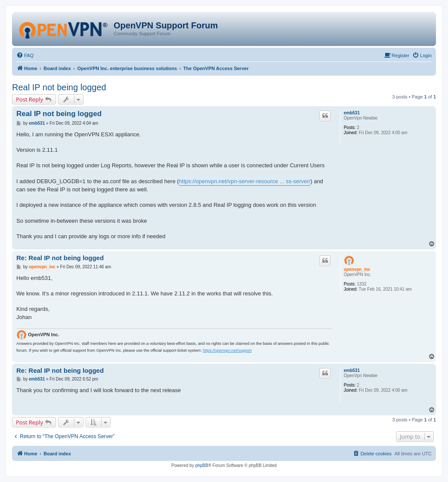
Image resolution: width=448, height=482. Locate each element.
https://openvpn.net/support (227, 350)
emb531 (352, 113)
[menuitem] (25, 55)
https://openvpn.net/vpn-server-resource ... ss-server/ (245, 181)
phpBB (202, 465)
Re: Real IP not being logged (60, 258)
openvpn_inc (357, 269)
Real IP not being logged (59, 87)
